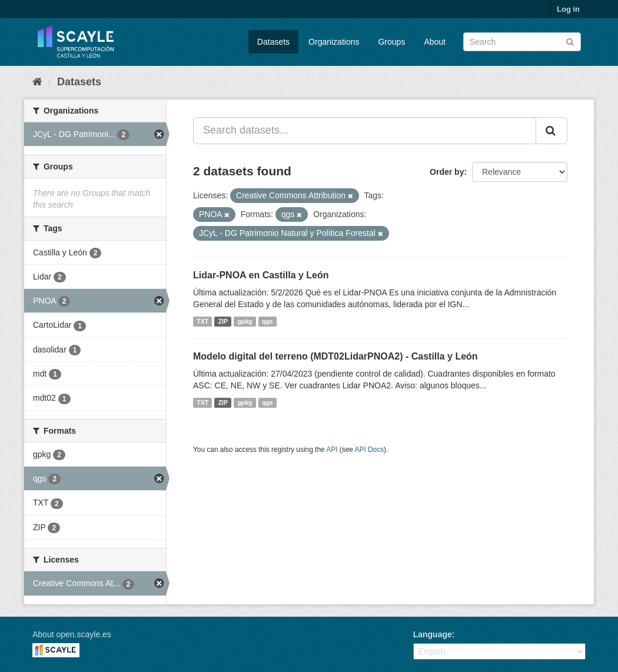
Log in (568, 9)
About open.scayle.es (72, 634)
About (435, 42)
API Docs (370, 450)
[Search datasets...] (365, 131)
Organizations (334, 42)
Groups (391, 42)
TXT (202, 321)
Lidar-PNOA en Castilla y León (261, 275)
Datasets (273, 42)
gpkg (245, 321)
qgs (268, 321)
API (332, 450)
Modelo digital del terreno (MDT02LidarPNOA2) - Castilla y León (335, 356)
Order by (447, 172)
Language (433, 634)
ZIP (223, 321)
